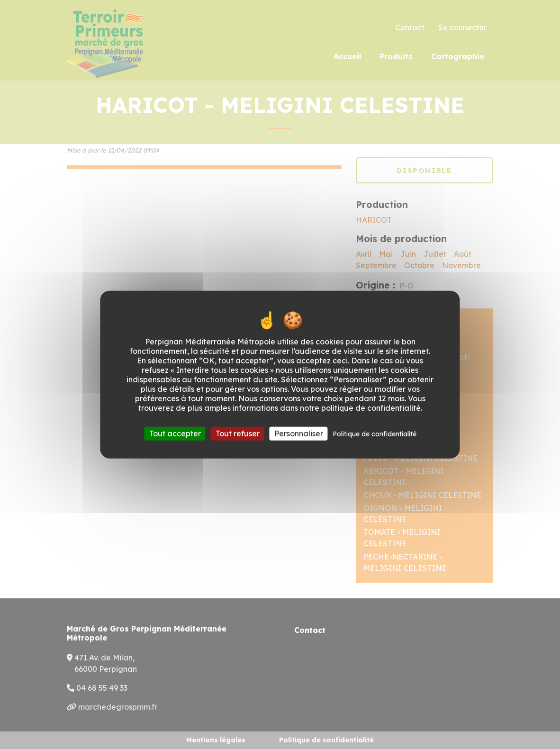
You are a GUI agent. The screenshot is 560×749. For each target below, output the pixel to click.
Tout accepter (175, 433)
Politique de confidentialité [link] (375, 434)
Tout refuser (238, 433)
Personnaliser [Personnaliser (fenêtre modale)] (299, 433)
